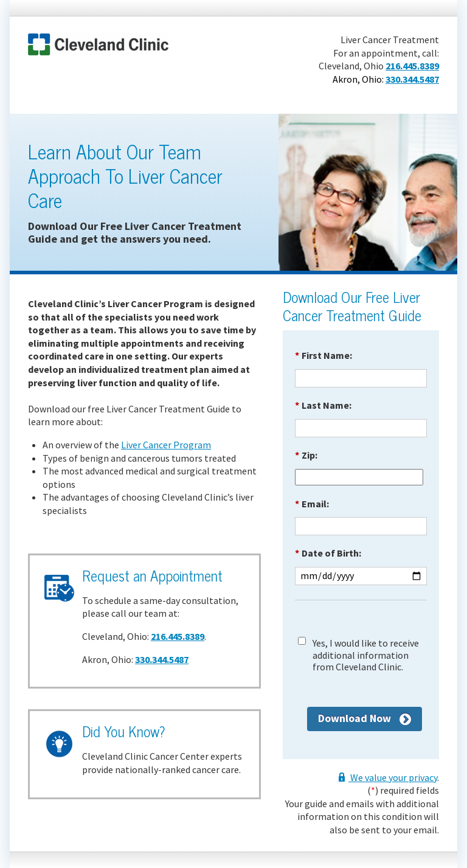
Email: (312, 504)
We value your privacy (393, 777)
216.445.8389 (412, 66)
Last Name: (323, 405)
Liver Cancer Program (166, 445)
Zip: (306, 455)
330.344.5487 (412, 79)
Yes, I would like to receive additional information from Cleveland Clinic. (366, 655)
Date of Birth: (328, 553)
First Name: (323, 355)
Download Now (355, 718)
